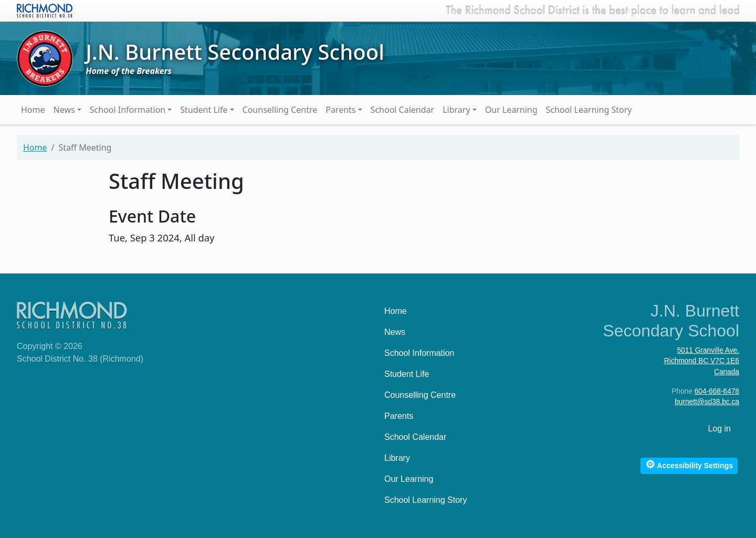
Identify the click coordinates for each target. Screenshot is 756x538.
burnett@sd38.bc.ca (707, 402)
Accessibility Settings (689, 464)
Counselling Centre (280, 110)
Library (456, 110)
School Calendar (403, 110)
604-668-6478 (717, 391)
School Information (128, 110)
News (64, 110)
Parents (340, 110)
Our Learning (511, 110)
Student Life (204, 110)
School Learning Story (589, 110)
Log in (719, 429)
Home (33, 110)
